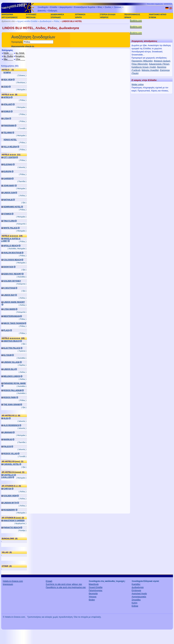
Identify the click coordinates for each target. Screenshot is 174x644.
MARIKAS (8, 439)
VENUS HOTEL (10, 140)
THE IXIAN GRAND (12, 404)
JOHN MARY (9, 186)
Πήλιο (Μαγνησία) (140, 64)
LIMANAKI (8, 432)
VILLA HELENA (10, 147)
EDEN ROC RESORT (13, 274)
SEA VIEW (8, 80)
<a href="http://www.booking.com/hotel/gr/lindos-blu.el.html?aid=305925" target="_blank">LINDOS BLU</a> (78, 281)
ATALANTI (8, 104)
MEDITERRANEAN (12, 316)
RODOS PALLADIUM (13, 390)
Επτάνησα (136, 590)
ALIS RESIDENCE (11, 425)
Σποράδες (136, 600)
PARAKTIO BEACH (12, 527)
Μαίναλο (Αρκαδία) (150, 70)
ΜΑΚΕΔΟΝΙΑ (7, 14)
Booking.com (136, 20)
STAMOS (7, 214)
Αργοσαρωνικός (139, 597)
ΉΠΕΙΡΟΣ (104, 17)
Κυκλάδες (136, 584)
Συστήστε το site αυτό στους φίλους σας (64, 584)
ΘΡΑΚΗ (128, 17)
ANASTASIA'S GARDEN (14, 520)
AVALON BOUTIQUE (13, 253)
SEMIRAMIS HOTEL (12, 207)
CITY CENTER (10, 157)
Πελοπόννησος (96, 590)
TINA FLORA (9, 221)
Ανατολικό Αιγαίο (139, 594)
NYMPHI (7, 72)
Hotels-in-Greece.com (13, 581)
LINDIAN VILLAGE (12, 362)
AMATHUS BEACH (12, 341)
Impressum (8, 584)
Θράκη (92, 600)
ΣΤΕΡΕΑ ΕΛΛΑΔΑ (108, 14)
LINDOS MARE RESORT (14, 302)
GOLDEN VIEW (10, 496)
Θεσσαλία (93, 594)
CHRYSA (7, 489)
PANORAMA (9, 125)
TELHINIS (8, 133)
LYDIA (6, 118)
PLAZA (7, 330)
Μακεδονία (94, 584)
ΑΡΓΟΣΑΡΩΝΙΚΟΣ (10, 17)
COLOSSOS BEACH (12, 260)
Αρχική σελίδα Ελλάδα (27, 21)
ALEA (6, 418)
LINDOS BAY (9, 295)
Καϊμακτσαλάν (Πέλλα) (159, 64)
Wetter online (138, 85)
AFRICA (7, 97)
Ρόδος (57, 21)
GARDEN (8, 178)
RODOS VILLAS (11, 453)
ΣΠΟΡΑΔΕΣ (56, 17)
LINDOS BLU (9, 369)
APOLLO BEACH (11, 246)
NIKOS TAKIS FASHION (14, 323)
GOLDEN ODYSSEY (12, 281)
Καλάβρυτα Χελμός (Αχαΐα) (144, 67)
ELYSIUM (8, 355)
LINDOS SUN (9, 193)
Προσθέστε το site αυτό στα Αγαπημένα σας (66, 587)
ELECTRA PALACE (12, 348)
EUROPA (7, 171)
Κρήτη (135, 603)
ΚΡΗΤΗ (79, 17)
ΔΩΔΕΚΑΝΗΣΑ (57, 14)
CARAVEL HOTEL (11, 464)
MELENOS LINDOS (12, 376)
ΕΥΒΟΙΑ (153, 17)
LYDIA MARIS (10, 309)
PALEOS (7, 446)
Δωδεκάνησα (46, 21)
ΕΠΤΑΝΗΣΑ (80, 14)
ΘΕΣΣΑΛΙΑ (31, 17)
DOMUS (7, 111)
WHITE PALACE (11, 228)
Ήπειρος (93, 597)
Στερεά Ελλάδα (96, 587)
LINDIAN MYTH (10, 503)
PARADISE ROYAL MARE (15, 383)
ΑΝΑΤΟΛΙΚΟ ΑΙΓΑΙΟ (158, 14)
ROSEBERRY (9, 510)
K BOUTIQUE (9, 288)
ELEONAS (8, 164)
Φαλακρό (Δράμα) (162, 61)
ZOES (6, 87)
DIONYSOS (9, 267)
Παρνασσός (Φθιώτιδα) (142, 61)
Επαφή (49, 581)
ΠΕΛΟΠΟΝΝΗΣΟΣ (132, 14)
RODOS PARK (10, 397)
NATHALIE (8, 200)
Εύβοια (135, 606)
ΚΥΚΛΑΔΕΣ (31, 14)
